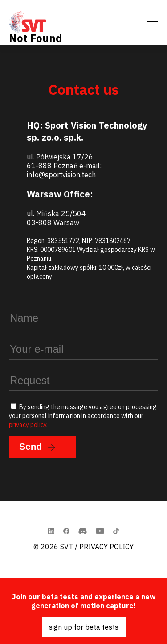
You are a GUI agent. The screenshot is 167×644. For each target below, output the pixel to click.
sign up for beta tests (84, 627)
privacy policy (28, 425)
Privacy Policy (106, 547)
